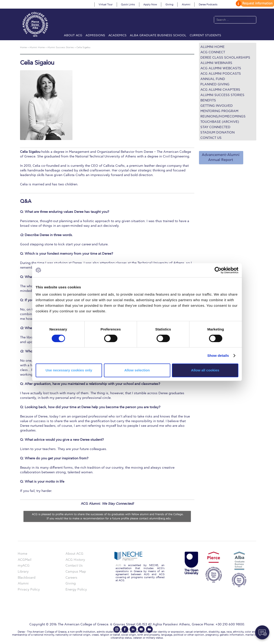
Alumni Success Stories (222, 95)
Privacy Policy (29, 589)
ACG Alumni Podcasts (221, 74)
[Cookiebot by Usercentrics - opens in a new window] (218, 270)
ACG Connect (213, 52)
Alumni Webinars (216, 63)
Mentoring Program (219, 111)
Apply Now (150, 5)
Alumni (186, 5)
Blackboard (27, 578)
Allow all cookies (205, 370)
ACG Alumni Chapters (220, 90)
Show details (218, 355)
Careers (71, 578)
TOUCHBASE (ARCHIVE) (220, 122)
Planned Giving (215, 84)
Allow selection (137, 370)
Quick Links (128, 5)
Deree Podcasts (208, 5)
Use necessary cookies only (69, 370)
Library (23, 572)
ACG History (75, 560)
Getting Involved (217, 106)
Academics (117, 35)
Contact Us (211, 138)
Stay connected (215, 127)
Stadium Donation (217, 132)
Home (22, 554)
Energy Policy (76, 589)
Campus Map (76, 572)
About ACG (73, 35)
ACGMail (24, 560)
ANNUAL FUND (213, 79)
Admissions (95, 35)
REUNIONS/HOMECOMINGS (223, 116)
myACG (24, 566)
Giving (169, 5)
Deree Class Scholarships (225, 58)
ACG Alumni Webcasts (221, 68)
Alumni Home (212, 47)
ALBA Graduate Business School (158, 35)
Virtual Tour (106, 5)
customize (254, 3)
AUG (118, 565)
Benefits (208, 100)
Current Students (205, 35)
